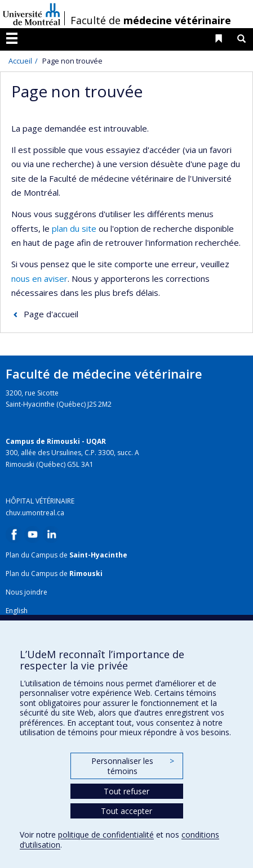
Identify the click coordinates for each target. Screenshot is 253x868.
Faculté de (151, 20)
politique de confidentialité (106, 835)
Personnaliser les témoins (132, 766)
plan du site (74, 228)
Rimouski (86, 574)
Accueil (20, 61)
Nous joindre (26, 592)
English (17, 611)
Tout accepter (126, 811)
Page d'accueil (51, 314)
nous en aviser (39, 278)
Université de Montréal (32, 14)
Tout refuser (126, 791)
